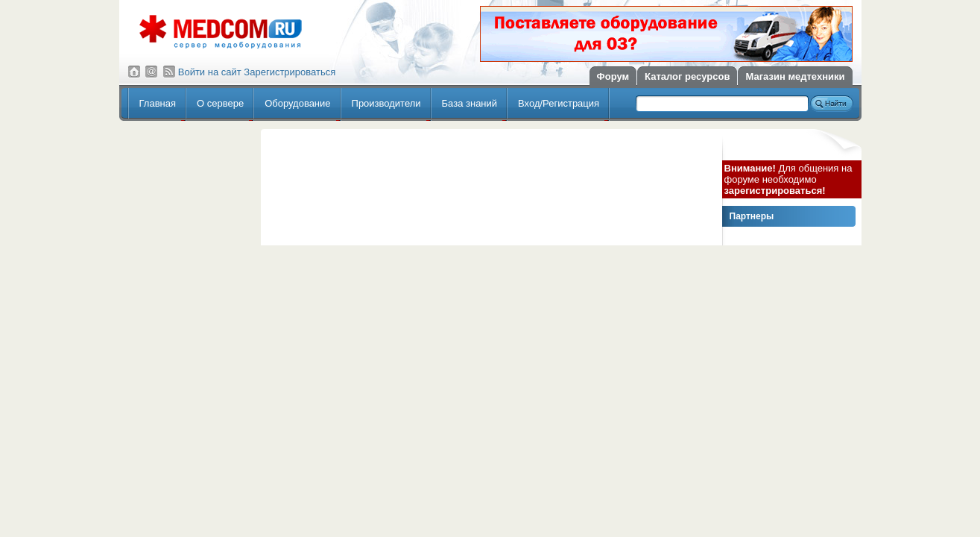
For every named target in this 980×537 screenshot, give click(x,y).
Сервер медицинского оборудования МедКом (221, 32)
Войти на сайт (210, 72)
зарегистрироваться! (775, 191)
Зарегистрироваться (290, 72)
